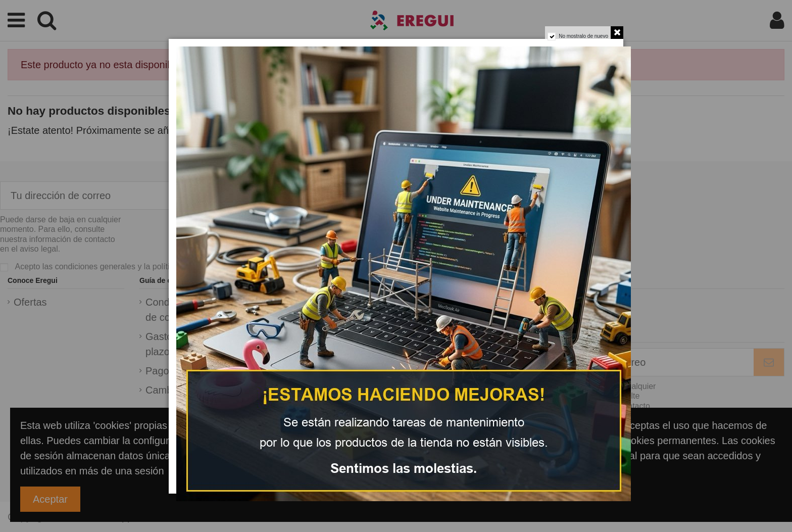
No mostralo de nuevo (583, 36)
